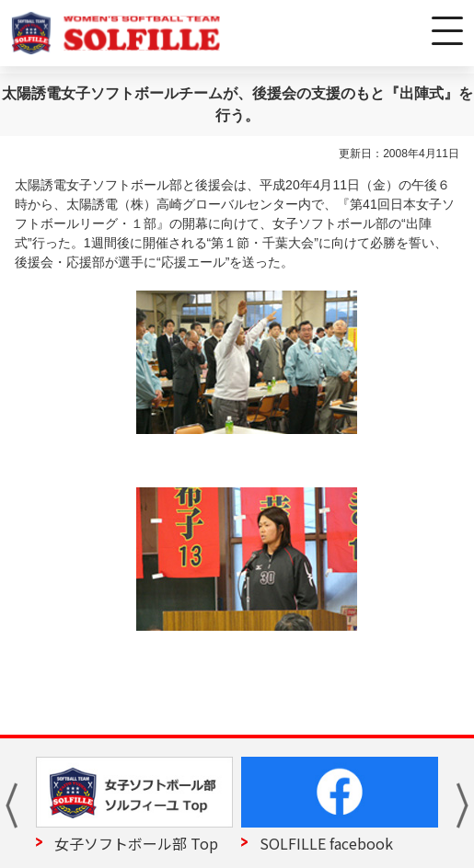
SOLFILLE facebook (326, 843)
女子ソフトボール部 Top (136, 843)
